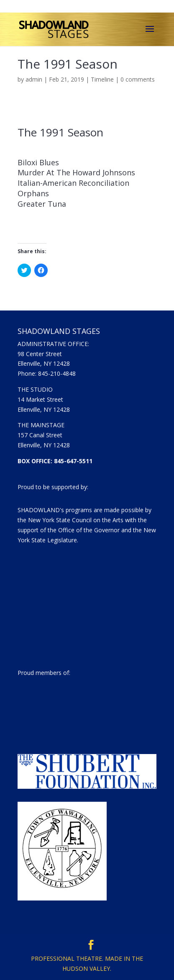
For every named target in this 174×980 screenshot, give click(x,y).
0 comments (138, 79)
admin (34, 79)
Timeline (102, 79)
